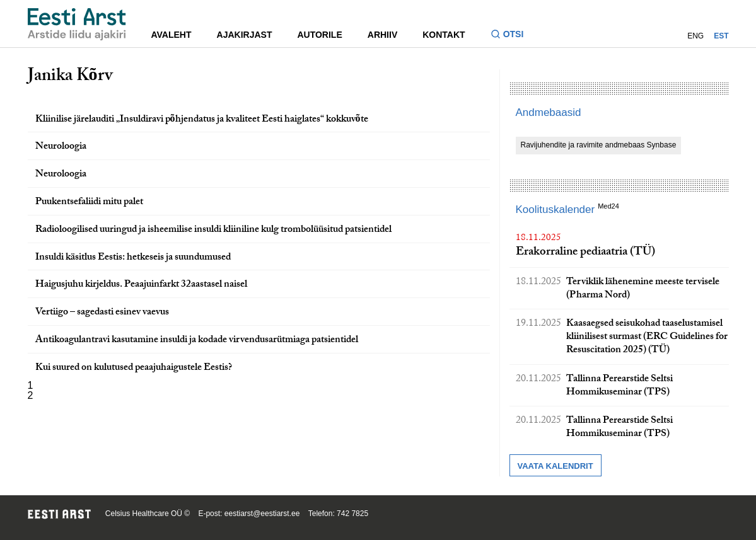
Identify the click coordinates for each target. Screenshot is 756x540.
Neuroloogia (61, 147)
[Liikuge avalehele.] (77, 24)
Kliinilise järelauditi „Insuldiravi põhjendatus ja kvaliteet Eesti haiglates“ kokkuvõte (202, 120)
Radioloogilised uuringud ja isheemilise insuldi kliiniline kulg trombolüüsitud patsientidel (213, 230)
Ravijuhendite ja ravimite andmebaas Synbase (599, 145)
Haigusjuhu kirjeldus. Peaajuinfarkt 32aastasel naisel (141, 285)
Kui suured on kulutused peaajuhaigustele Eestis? (134, 368)
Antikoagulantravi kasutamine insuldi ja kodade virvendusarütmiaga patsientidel (197, 341)
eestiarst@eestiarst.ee (262, 514)
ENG (695, 36)
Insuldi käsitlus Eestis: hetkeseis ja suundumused (133, 258)
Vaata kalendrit (555, 466)
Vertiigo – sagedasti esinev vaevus (102, 313)
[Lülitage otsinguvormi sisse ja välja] (512, 36)
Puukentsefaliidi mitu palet (89, 203)
